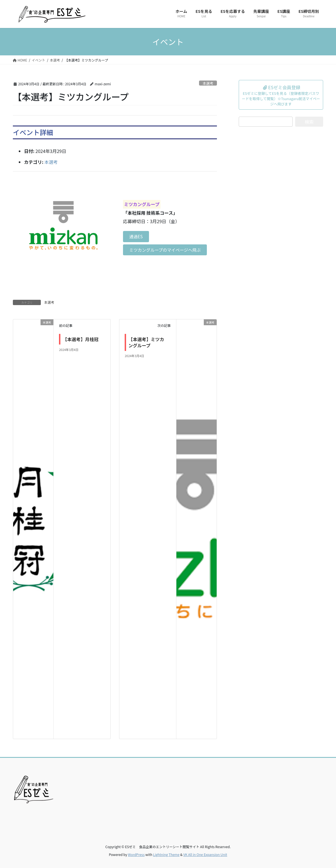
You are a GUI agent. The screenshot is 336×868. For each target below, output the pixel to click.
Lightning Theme (166, 854)
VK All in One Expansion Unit (205, 854)
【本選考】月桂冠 (81, 339)
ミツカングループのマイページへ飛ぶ (166, 250)
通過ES (137, 233)
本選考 (208, 83)
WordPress (136, 854)
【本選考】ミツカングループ (146, 342)
